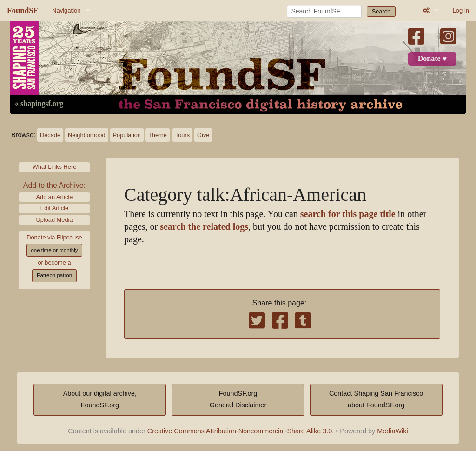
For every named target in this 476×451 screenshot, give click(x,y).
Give (203, 135)
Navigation (66, 10)
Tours (182, 135)
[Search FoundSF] (324, 11)
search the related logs (204, 227)
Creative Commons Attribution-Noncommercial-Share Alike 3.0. (241, 431)
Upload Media (55, 220)
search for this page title (348, 214)
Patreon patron (54, 275)
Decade (50, 135)
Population (127, 135)
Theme (158, 135)
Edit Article (54, 208)
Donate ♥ (432, 59)
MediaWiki (392, 431)
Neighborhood (86, 135)
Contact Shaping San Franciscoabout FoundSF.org (376, 399)
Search (381, 11)
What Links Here (55, 167)
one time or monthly (54, 250)
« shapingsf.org (39, 104)
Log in (461, 10)
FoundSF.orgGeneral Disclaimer (238, 399)
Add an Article (55, 197)
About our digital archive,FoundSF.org (100, 399)
